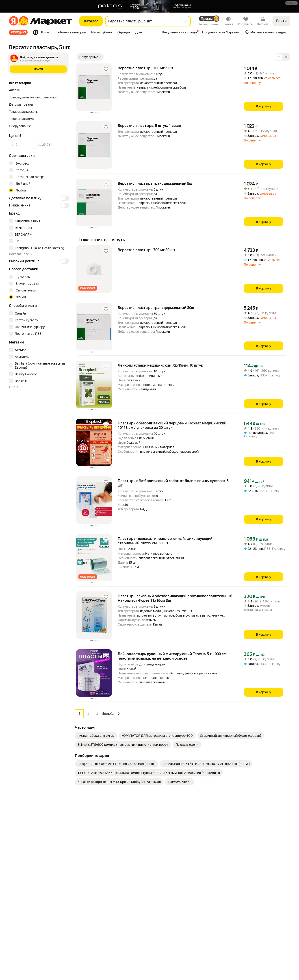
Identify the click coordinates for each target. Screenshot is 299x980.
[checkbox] (39, 221)
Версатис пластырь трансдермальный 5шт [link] (156, 183)
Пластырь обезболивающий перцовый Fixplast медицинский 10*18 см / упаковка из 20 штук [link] (172, 425)
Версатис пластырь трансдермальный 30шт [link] (157, 308)
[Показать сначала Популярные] (90, 57)
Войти (281, 21)
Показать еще (187, 744)
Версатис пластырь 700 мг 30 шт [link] (146, 250)
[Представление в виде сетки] (286, 57)
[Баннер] (149, 6)
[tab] (20, 32)
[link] (96, 735)
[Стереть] (186, 21)
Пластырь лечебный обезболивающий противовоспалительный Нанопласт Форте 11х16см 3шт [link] (175, 598)
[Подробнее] (292, 3)
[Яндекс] (14, 21)
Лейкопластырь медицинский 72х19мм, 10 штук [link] (160, 365)
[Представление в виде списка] (279, 57)
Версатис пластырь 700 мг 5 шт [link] (145, 68)
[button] (291, 3)
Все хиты (18, 32)
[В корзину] (264, 106)
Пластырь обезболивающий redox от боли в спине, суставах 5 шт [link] (173, 483)
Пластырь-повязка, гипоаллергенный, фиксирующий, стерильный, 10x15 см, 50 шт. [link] (166, 541)
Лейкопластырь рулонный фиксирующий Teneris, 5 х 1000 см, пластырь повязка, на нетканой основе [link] (172, 656)
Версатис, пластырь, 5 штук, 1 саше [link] (149, 126)
